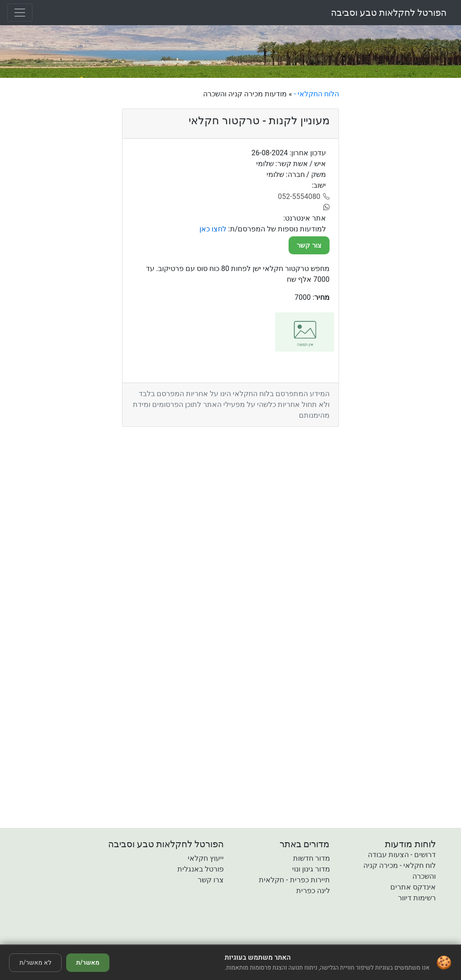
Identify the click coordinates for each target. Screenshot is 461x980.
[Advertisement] (403, 224)
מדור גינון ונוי (311, 869)
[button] (179, 938)
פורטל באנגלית (201, 869)
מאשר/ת (88, 963)
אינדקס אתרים (413, 887)
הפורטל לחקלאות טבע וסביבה (389, 13)
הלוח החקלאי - (316, 94)
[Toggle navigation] (20, 13)
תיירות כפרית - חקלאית (294, 880)
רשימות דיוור (417, 898)
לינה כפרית (313, 891)
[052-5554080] (304, 197)
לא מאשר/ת (35, 963)
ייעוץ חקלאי (206, 858)
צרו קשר (211, 880)
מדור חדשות (312, 858)
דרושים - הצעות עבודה (402, 855)
